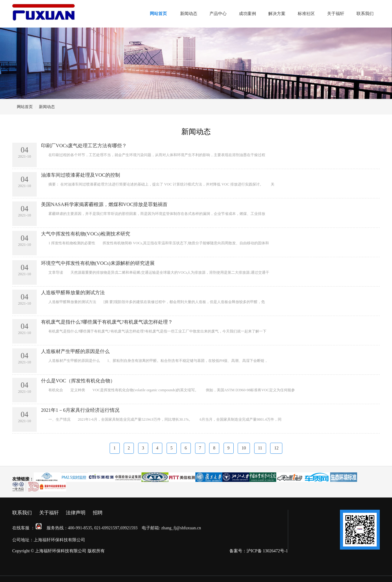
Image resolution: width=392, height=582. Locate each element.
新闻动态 (189, 14)
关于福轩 (336, 14)
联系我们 (365, 14)
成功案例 (247, 14)
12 (276, 448)
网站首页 (158, 14)
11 (260, 448)
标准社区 (306, 14)
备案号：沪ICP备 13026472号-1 (259, 551)
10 (244, 448)
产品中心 (218, 14)
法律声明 (76, 513)
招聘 (98, 513)
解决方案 (277, 14)
